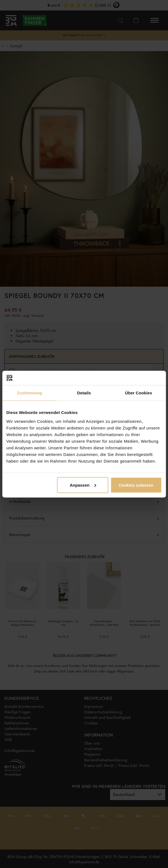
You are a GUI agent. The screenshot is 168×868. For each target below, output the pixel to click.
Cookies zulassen (136, 485)
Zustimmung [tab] (29, 393)
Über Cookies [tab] (138, 393)
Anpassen (83, 485)
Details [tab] (84, 393)
